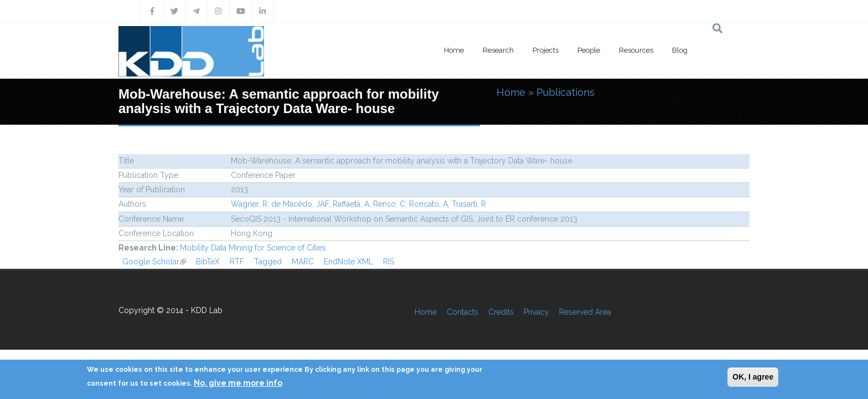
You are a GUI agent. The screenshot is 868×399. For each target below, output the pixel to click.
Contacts (463, 312)
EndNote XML (348, 262)
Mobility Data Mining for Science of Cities (253, 248)
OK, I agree (753, 377)
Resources (636, 50)
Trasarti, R (469, 204)
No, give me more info (238, 383)
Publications (565, 92)
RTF (237, 262)
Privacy (536, 312)
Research (498, 50)
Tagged (268, 262)
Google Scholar (154, 262)
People (589, 50)
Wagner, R (249, 204)
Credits (501, 312)
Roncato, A (428, 204)
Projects (546, 50)
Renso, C (389, 204)
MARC (303, 262)
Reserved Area (585, 312)
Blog (680, 50)
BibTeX (208, 262)
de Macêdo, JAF (300, 204)
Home (454, 50)
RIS (389, 262)
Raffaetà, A (351, 204)
